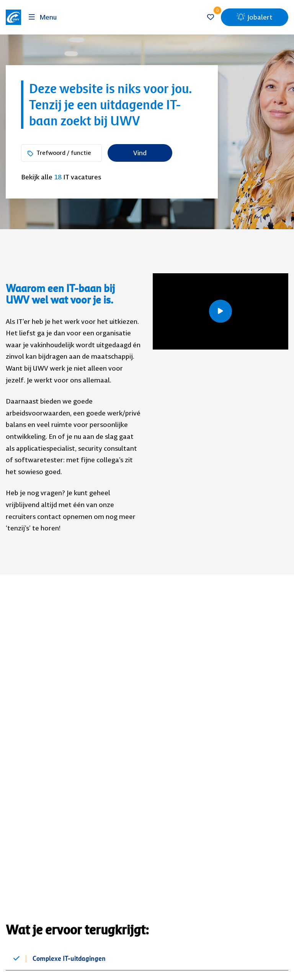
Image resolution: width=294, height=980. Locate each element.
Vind (140, 153)
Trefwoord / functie (64, 153)
